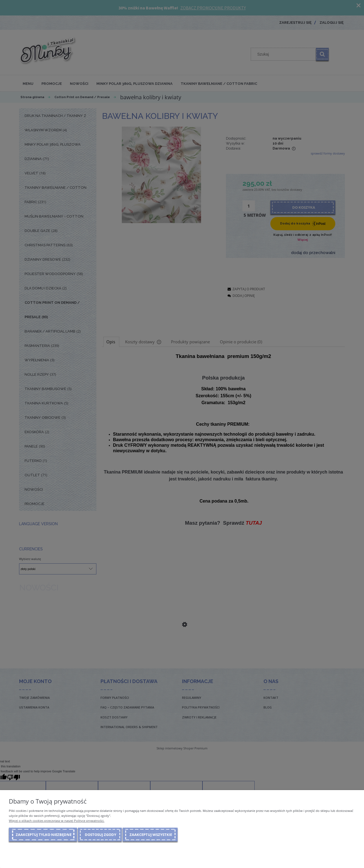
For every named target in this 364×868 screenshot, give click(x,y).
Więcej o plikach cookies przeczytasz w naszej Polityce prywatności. (57, 821)
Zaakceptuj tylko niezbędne (44, 835)
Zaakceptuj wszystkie (151, 835)
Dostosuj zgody (101, 835)
